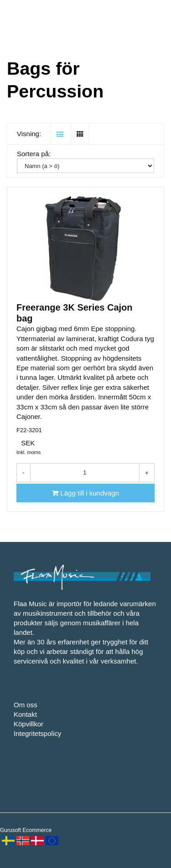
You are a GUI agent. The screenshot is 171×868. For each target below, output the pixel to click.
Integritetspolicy (37, 733)
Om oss (26, 705)
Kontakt (25, 714)
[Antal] (85, 473)
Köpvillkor (28, 724)
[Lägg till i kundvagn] (85, 493)
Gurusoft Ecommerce (26, 830)
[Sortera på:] (85, 166)
